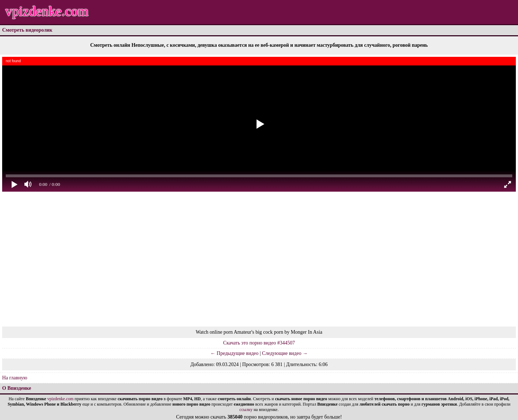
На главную (15, 378)
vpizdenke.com (47, 11)
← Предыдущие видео (235, 353)
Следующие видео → (285, 353)
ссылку (246, 410)
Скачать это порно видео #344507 (259, 343)
